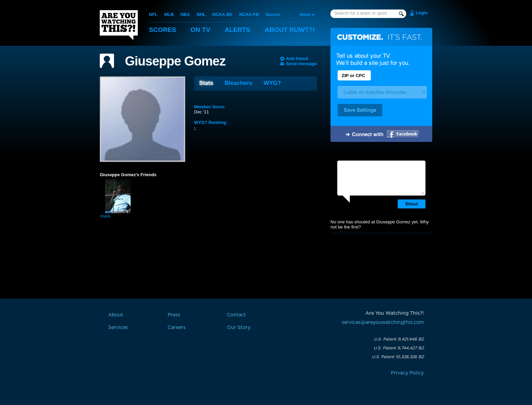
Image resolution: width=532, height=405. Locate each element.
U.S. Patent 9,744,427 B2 (399, 348)
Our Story (239, 328)
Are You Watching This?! (119, 25)
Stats (206, 83)
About (290, 30)
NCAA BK (222, 14)
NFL (153, 14)
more (305, 14)
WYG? (272, 83)
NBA (185, 14)
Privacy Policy (407, 373)
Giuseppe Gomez (175, 61)
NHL (201, 14)
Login (422, 13)
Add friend (297, 59)
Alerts (237, 30)
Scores (163, 30)
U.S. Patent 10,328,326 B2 (398, 357)
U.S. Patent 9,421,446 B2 (399, 339)
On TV (201, 30)
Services (118, 328)
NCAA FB (249, 14)
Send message (301, 64)
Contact (236, 315)
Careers (177, 328)
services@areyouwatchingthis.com (383, 323)
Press (174, 315)
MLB (169, 14)
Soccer (273, 14)
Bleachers (238, 83)
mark (105, 216)
